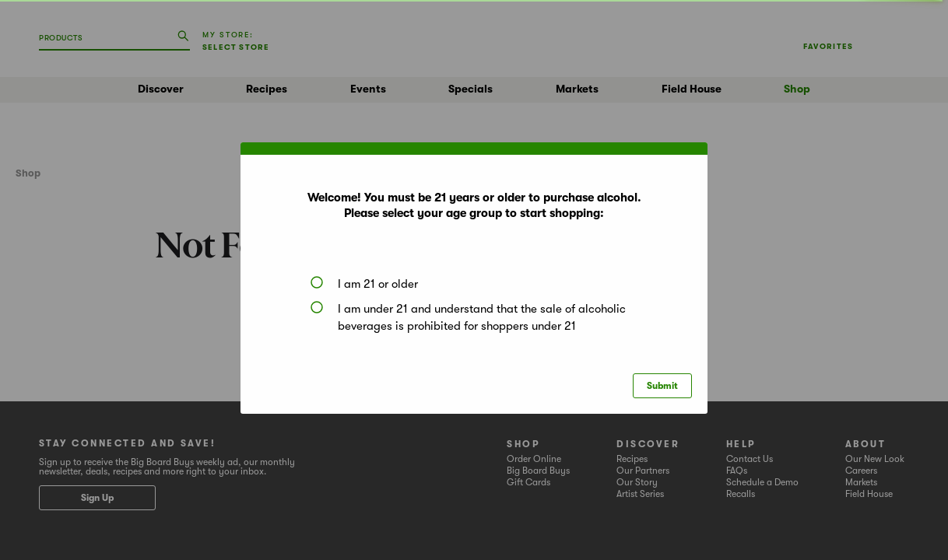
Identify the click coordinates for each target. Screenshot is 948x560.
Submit (662, 386)
